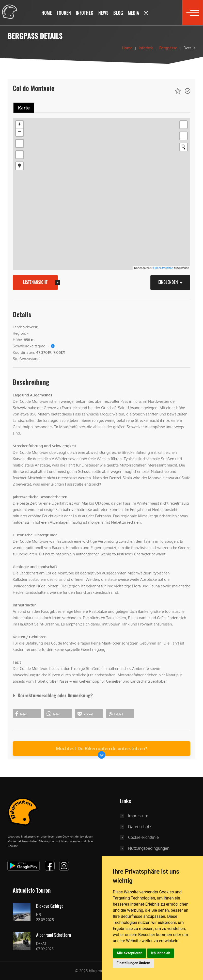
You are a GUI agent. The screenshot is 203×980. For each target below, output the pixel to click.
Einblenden (170, 282)
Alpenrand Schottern (53, 935)
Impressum (138, 816)
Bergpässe (168, 48)
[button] (64, 13)
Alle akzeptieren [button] (130, 953)
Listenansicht (35, 282)
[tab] (24, 108)
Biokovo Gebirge (50, 906)
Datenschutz (140, 827)
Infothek (146, 48)
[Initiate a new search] (183, 147)
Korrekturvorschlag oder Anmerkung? (53, 695)
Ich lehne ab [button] (161, 953)
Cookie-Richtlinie (143, 838)
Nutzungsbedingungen (149, 848)
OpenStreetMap (163, 268)
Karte (24, 108)
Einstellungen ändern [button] (134, 963)
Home (127, 48)
